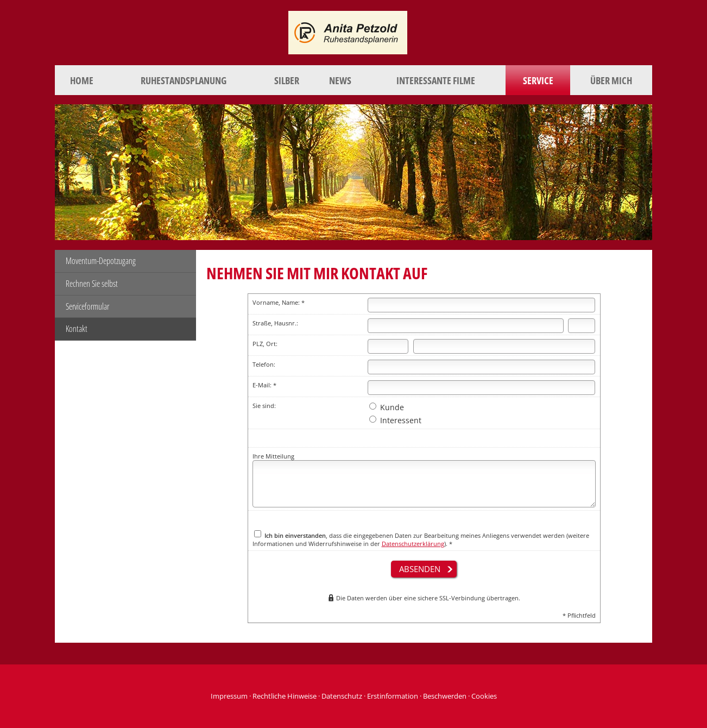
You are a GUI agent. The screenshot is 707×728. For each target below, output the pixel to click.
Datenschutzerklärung (413, 544)
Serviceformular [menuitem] (87, 306)
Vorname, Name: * (279, 302)
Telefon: (264, 364)
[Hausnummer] (582, 326)
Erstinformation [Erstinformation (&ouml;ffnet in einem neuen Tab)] (393, 696)
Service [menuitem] (538, 80)
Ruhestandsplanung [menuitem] (184, 80)
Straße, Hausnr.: (275, 323)
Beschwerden (445, 696)
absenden (420, 569)
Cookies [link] (484, 696)
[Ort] (504, 346)
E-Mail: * (264, 385)
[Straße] (466, 326)
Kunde (387, 407)
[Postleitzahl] (388, 346)
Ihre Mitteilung (273, 456)
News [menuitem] (340, 80)
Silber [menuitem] (287, 80)
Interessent (395, 420)
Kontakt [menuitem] (77, 329)
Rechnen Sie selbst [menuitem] (92, 284)
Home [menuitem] (82, 80)
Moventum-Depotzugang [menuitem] (101, 261)
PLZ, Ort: (265, 344)
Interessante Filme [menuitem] (436, 80)
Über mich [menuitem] (611, 80)
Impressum (229, 696)
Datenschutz (342, 696)
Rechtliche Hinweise (285, 696)
